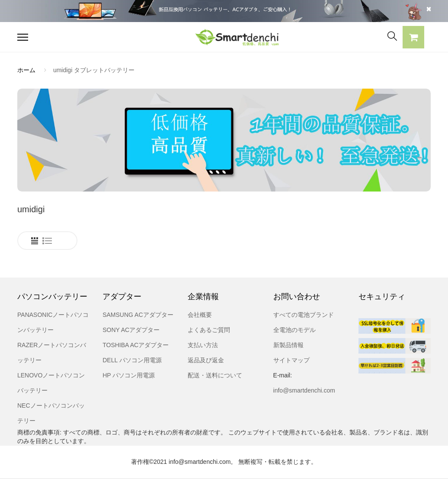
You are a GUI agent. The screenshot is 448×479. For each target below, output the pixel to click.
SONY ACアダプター (131, 330)
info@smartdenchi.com (304, 390)
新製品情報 (288, 345)
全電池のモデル (294, 330)
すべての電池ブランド (304, 315)
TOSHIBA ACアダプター (136, 345)
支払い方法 (203, 345)
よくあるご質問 (209, 330)
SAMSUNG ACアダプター (138, 315)
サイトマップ (291, 360)
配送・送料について (215, 375)
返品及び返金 (206, 360)
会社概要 (200, 315)
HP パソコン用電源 (129, 375)
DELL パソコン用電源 (132, 360)
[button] (413, 38)
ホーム (26, 70)
